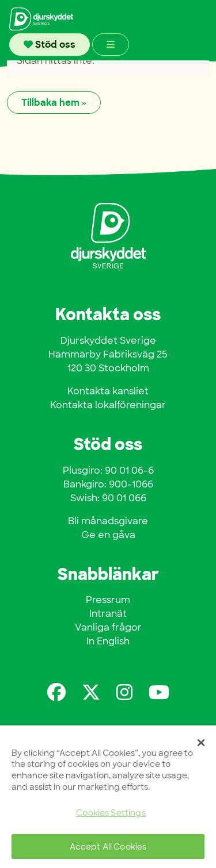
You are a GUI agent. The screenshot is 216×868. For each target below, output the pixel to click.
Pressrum (108, 600)
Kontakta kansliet (108, 391)
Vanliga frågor (108, 627)
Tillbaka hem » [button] (54, 103)
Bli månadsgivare (108, 521)
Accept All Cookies (108, 846)
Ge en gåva (108, 535)
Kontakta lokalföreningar (108, 405)
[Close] (201, 743)
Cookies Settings (111, 813)
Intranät (108, 614)
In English (108, 641)
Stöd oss (50, 45)
